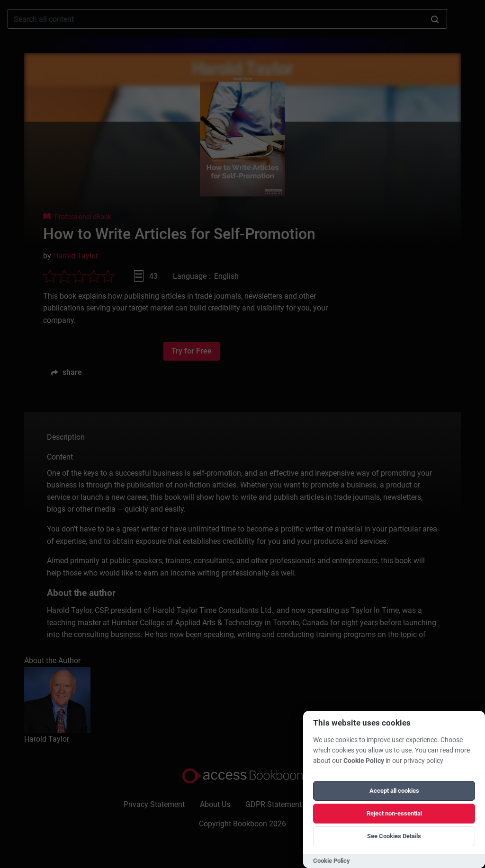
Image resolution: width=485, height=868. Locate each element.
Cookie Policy (364, 761)
